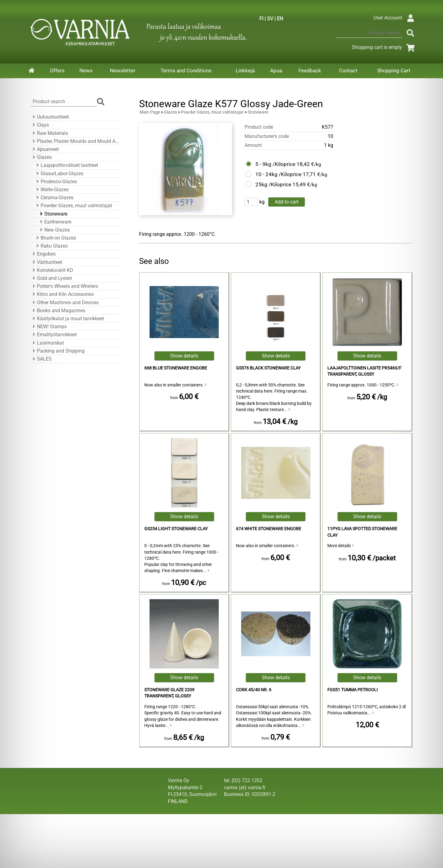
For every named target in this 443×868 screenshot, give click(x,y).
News (86, 71)
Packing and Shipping (58, 351)
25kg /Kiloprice (273, 184)
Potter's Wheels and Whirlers (64, 286)
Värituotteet (46, 262)
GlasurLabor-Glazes (59, 174)
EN (280, 19)
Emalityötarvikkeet (54, 335)
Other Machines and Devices (65, 303)
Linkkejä (245, 71)
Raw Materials (49, 133)
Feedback (310, 71)
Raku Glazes (51, 246)
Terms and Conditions (186, 71)
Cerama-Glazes (54, 198)
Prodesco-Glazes (56, 182)
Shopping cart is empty (384, 47)
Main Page (150, 112)
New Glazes (54, 230)
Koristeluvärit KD (52, 270)
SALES (41, 359)
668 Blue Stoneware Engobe (176, 368)
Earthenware (55, 222)
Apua (276, 71)
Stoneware (53, 214)
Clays (40, 125)
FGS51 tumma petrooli (353, 690)
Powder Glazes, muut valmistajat (73, 206)
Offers (57, 71)
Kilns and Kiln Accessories (62, 294)
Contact (348, 71)
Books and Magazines (58, 311)
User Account (395, 18)
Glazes (41, 157)
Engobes (43, 254)
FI (261, 19)
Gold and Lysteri (51, 278)
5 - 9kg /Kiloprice (275, 164)
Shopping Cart (394, 71)
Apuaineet (45, 149)
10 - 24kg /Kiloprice (278, 174)
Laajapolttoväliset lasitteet (66, 165)
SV (270, 19)
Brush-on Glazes (55, 238)
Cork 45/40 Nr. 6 (254, 690)
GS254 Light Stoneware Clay (176, 529)
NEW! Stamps (49, 327)
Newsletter (123, 71)
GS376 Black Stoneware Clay (268, 368)
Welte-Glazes (52, 190)
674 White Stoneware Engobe (269, 529)
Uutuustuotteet (50, 117)
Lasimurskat (47, 343)
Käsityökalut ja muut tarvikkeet (67, 319)
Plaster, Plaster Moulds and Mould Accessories (75, 141)
